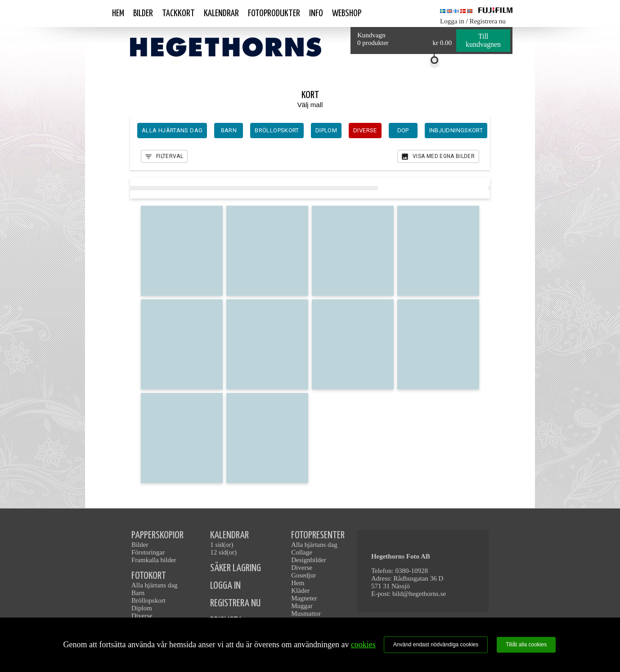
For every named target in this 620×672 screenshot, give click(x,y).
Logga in (452, 21)
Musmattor (306, 613)
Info (316, 14)
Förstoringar (148, 552)
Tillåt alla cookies (526, 645)
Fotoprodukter (274, 14)
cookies (363, 645)
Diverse (142, 616)
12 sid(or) (223, 552)
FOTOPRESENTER (318, 535)
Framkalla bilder (154, 560)
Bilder (143, 14)
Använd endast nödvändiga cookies (436, 645)
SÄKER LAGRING (236, 568)
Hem (118, 14)
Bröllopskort (148, 600)
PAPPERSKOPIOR (157, 535)
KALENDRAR (229, 535)
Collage (302, 552)
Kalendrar (221, 14)
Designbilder (308, 560)
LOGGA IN (225, 586)
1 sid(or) (222, 545)
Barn (138, 593)
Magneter (304, 598)
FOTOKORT (149, 576)
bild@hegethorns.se (419, 594)
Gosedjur (303, 575)
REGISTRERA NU (235, 603)
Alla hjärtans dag (154, 585)
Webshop (347, 14)
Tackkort (178, 14)
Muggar (302, 606)
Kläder (300, 591)
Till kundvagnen (483, 40)
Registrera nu (487, 21)
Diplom (142, 608)
